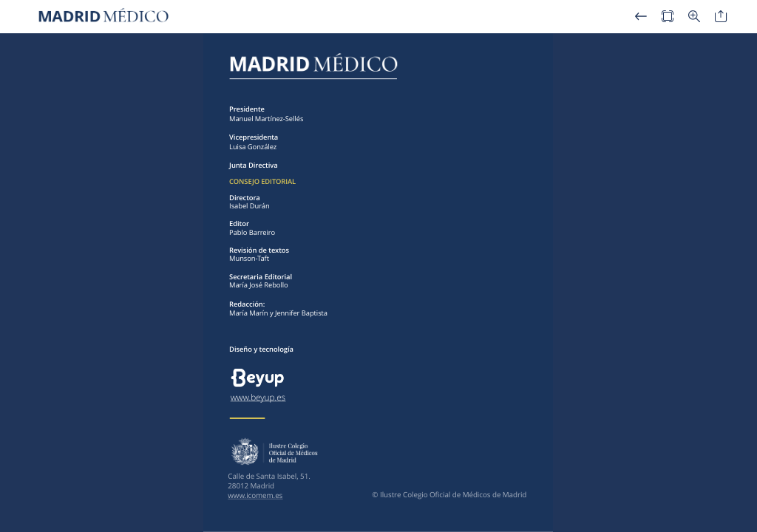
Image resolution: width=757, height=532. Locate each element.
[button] (641, 17)
